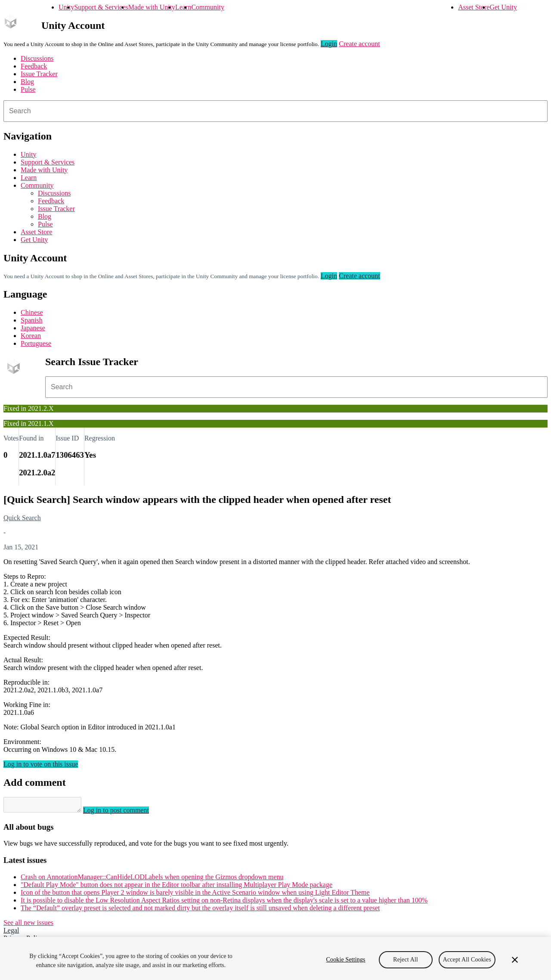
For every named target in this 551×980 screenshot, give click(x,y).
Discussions (37, 58)
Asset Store (474, 7)
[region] (275, 958)
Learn (183, 7)
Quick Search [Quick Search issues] (22, 518)
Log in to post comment (125, 813)
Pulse (28, 89)
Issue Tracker (39, 74)
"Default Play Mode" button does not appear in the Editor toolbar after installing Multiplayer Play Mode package (176, 887)
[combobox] (275, 111)
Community (207, 7)
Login (329, 44)
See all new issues (28, 925)
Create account (359, 44)
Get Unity (503, 7)
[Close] (515, 960)
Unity (66, 7)
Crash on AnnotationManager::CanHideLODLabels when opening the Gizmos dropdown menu (152, 879)
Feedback (34, 66)
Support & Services (101, 7)
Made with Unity (152, 7)
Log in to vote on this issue (41, 764)
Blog (27, 82)
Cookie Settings (346, 960)
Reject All (406, 960)
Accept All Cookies (467, 960)
